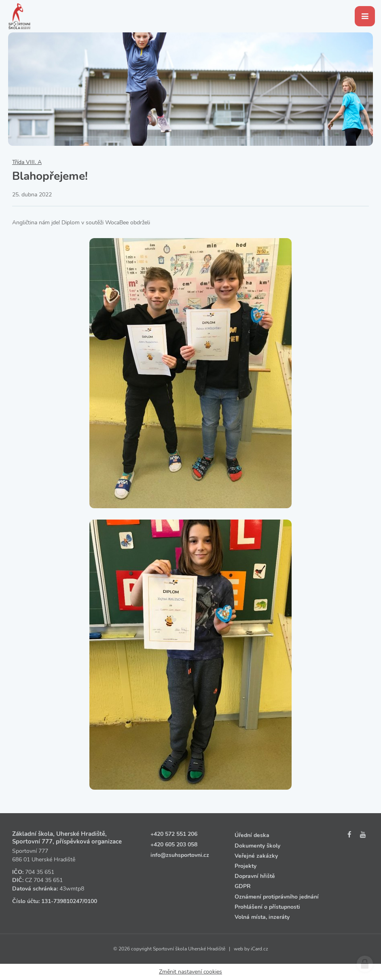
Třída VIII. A (27, 162)
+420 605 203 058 (174, 845)
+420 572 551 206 (174, 834)
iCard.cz (259, 949)
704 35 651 (40, 872)
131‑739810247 (62, 901)
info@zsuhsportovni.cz (180, 855)
